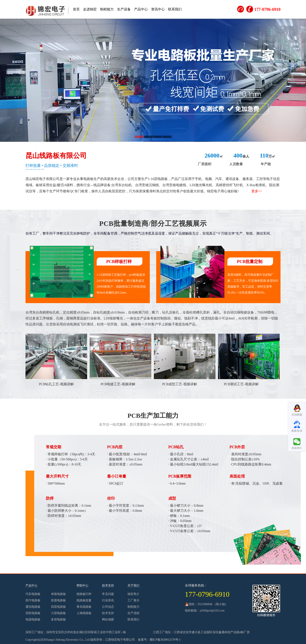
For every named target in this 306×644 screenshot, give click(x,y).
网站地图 (108, 619)
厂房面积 (205, 164)
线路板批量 (84, 600)
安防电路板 (33, 613)
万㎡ (268, 156)
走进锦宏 (90, 9)
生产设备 (124, 9)
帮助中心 (82, 586)
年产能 (266, 164)
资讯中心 (158, 9)
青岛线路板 (84, 607)
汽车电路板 (33, 594)
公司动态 (108, 607)
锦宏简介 (133, 594)
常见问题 (108, 594)
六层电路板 (58, 613)
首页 (76, 9)
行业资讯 (108, 600)
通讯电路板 (33, 607)
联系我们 (175, 9)
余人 (241, 156)
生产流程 (133, 613)
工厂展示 (133, 600)
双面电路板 (58, 600)
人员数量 (236, 164)
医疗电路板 (33, 600)
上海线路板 (84, 613)
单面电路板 (58, 594)
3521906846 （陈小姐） (213, 604)
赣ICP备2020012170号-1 (165, 640)
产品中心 (141, 9)
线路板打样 (84, 594)
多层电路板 (58, 619)
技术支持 (108, 586)
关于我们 (133, 586)
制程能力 (107, 9)
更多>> (257, 191)
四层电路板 (58, 607)
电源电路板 (33, 619)
